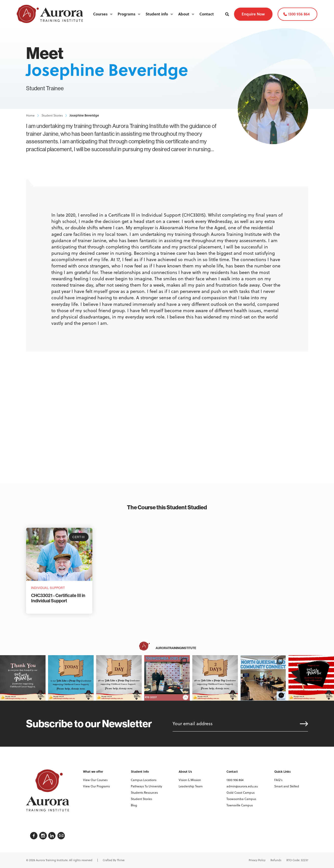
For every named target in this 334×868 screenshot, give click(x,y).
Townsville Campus (240, 805)
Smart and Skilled (287, 786)
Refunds (276, 860)
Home (30, 116)
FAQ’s (278, 780)
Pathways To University (147, 786)
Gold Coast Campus (241, 793)
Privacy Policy (257, 860)
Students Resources (144, 793)
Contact (207, 14)
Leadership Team (191, 786)
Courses (100, 14)
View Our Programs (96, 786)
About (184, 14)
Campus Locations (144, 780)
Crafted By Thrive (114, 860)
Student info (157, 14)
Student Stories (52, 116)
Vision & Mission (190, 780)
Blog (134, 805)
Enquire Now (253, 14)
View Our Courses (95, 780)
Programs (127, 14)
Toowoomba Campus (241, 799)
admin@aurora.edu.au (242, 786)
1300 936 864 (299, 14)
